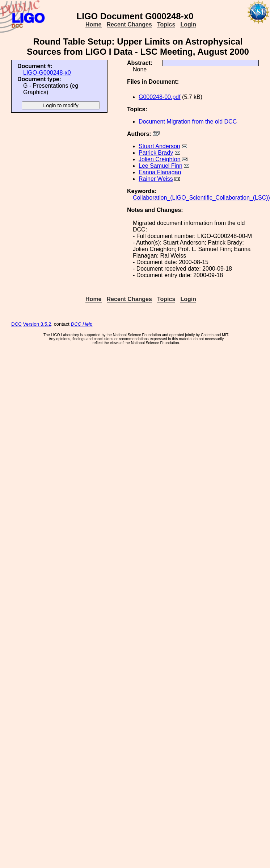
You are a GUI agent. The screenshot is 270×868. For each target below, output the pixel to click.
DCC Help (82, 324)
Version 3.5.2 (37, 324)
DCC (16, 324)
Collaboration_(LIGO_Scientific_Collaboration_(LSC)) (201, 198)
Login (188, 24)
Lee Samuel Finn (161, 166)
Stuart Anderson (159, 146)
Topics (166, 24)
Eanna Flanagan (160, 172)
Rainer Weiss (156, 179)
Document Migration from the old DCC (188, 122)
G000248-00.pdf (160, 97)
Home (93, 24)
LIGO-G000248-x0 (47, 73)
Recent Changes (129, 24)
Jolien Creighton (160, 159)
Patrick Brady (156, 153)
